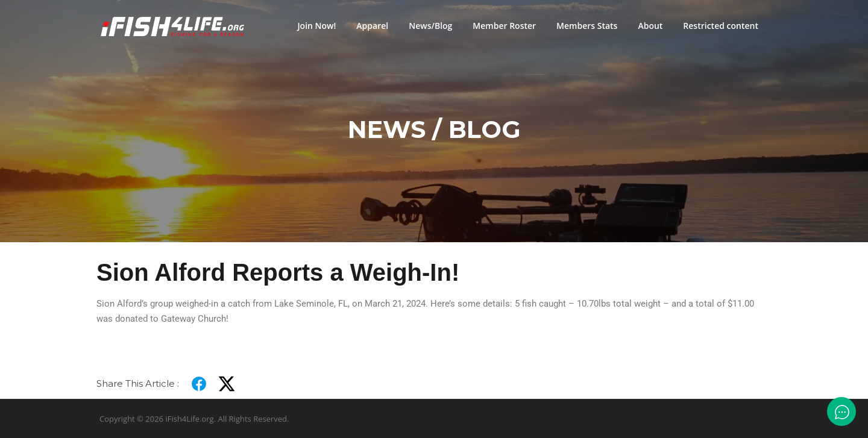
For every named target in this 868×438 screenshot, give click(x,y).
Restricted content (721, 26)
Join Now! (316, 26)
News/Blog (430, 26)
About (650, 26)
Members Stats (587, 26)
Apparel (372, 26)
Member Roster (504, 26)
